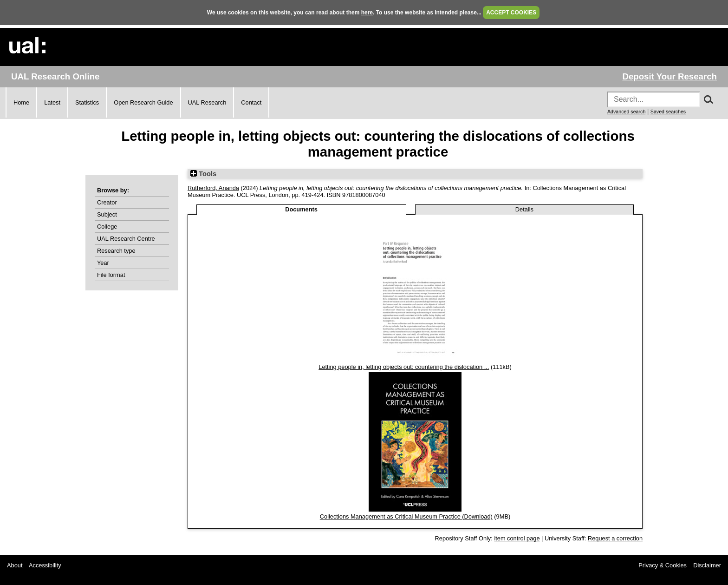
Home (21, 102)
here (367, 13)
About (15, 565)
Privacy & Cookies (663, 565)
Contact (251, 102)
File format (111, 275)
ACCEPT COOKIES (511, 13)
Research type (116, 251)
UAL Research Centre (126, 239)
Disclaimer (707, 565)
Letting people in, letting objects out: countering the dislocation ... (404, 367)
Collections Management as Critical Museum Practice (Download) (406, 516)
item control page (517, 538)
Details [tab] (524, 209)
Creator (107, 202)
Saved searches (668, 112)
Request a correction (615, 538)
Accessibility (45, 565)
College (107, 227)
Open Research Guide (143, 102)
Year (103, 263)
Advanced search (626, 112)
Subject (107, 214)
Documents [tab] (301, 209)
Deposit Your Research (669, 76)
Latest (52, 102)
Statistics (87, 102)
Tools (203, 174)
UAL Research (207, 102)
